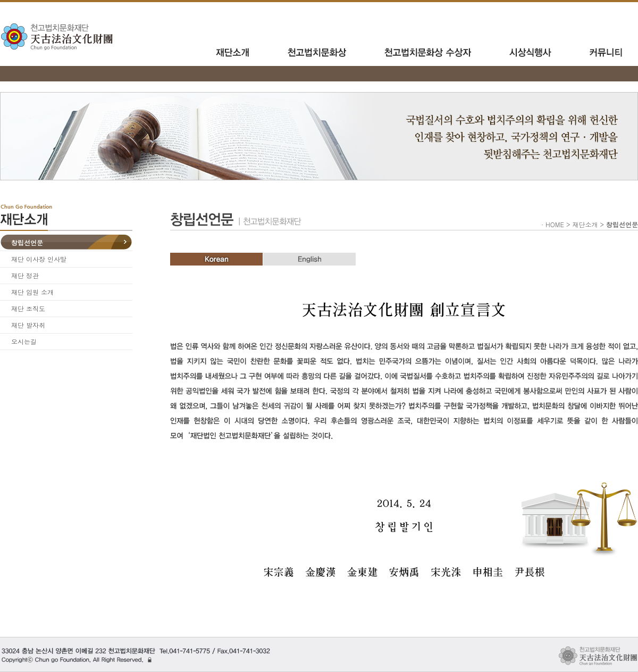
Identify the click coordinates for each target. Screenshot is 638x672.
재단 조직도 (28, 308)
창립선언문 (27, 242)
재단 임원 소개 (32, 292)
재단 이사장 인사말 (39, 259)
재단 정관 (25, 275)
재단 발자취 (28, 325)
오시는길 (24, 341)
